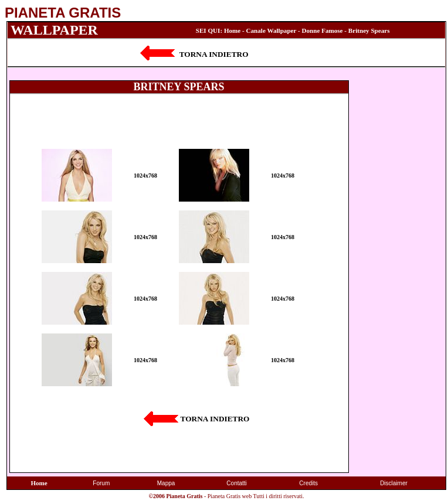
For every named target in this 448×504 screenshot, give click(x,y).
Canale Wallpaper (271, 30)
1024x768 (145, 176)
